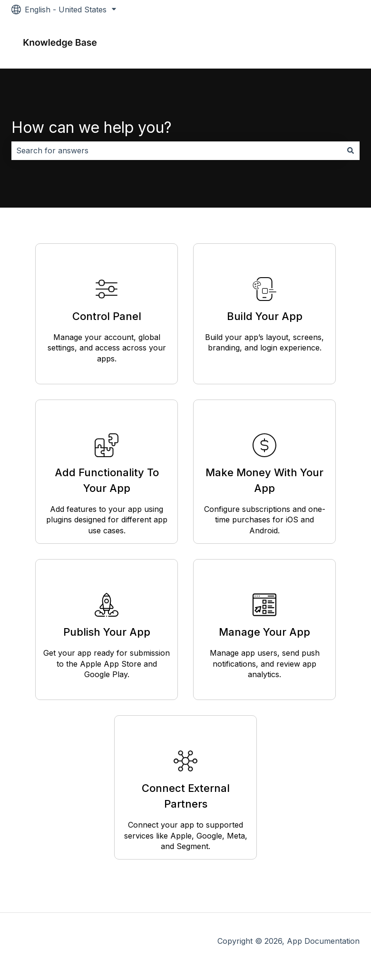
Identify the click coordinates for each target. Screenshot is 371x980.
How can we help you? (92, 127)
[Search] (351, 150)
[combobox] (176, 150)
